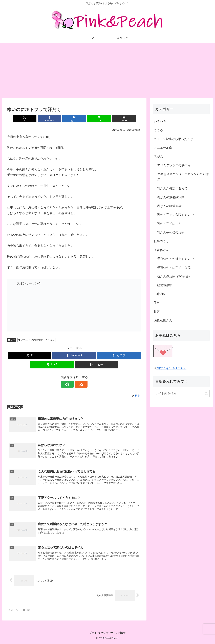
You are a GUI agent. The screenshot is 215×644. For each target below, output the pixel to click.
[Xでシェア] (29, 119)
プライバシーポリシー (101, 633)
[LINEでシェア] (97, 119)
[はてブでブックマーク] (74, 119)
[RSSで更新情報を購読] (78, 384)
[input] (181, 394)
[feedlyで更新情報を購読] (70, 384)
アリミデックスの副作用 (31, 340)
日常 (11, 340)
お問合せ (121, 633)
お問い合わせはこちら (171, 368)
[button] (119, 119)
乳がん (50, 340)
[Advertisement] (107, 70)
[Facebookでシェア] (52, 119)
